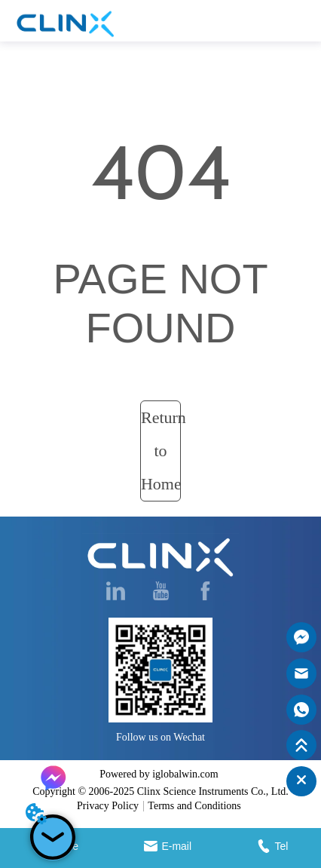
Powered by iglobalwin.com (159, 774)
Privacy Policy (108, 806)
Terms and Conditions (194, 806)
